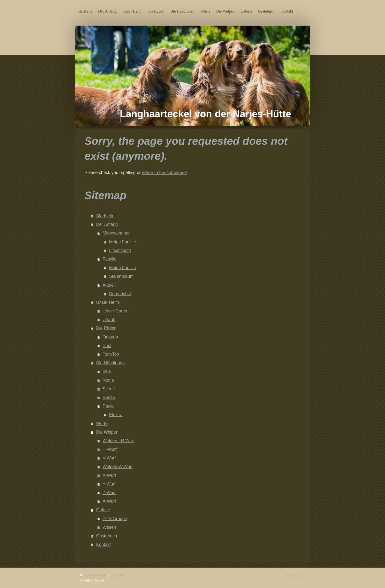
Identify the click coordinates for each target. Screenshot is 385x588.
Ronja (108, 380)
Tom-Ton (111, 354)
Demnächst (120, 294)
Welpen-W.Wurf (118, 467)
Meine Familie (123, 242)
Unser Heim (108, 302)
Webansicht (296, 575)
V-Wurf (109, 458)
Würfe (102, 424)
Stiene (109, 389)
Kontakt (104, 544)
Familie (110, 259)
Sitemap (117, 575)
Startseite (105, 216)
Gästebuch (107, 536)
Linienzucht (120, 250)
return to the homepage (164, 173)
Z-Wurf (109, 493)
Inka (107, 371)
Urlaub (109, 320)
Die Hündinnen (110, 363)
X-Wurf (109, 475)
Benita (109, 397)
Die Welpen (107, 432)
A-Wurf (109, 501)
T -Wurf (110, 449)
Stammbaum (121, 276)
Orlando (110, 337)
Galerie (103, 510)
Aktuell (109, 285)
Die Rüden (106, 328)
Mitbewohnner (116, 233)
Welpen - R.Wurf (118, 441)
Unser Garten (116, 311)
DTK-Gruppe (115, 519)
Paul (107, 346)
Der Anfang (107, 224)
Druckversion (94, 575)
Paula (108, 406)
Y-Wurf (109, 484)
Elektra (116, 415)
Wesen (109, 527)
